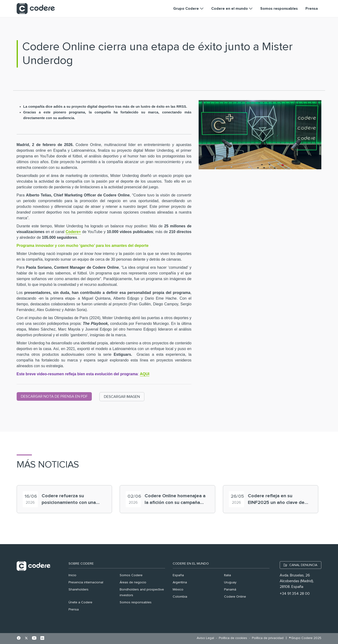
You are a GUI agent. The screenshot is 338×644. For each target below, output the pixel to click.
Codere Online (235, 597)
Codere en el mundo (191, 564)
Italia (228, 575)
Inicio (72, 575)
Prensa (74, 610)
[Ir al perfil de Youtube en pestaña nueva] (34, 639)
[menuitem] (207, 638)
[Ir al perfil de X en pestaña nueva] (26, 639)
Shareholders (78, 590)
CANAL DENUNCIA (303, 565)
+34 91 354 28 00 (295, 594)
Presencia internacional (86, 582)
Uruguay (230, 582)
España (178, 575)
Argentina (180, 582)
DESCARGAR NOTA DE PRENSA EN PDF (54, 396)
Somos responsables (136, 602)
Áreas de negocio (133, 582)
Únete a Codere (80, 602)
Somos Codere (131, 575)
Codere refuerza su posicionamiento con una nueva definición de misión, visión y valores (71, 500)
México (178, 590)
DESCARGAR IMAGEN (122, 397)
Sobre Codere (81, 564)
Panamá (230, 590)
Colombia (180, 597)
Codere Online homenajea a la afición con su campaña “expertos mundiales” (175, 500)
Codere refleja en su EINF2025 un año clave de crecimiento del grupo (276, 500)
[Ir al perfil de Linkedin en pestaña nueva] (42, 639)
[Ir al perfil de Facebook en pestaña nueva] (19, 639)
